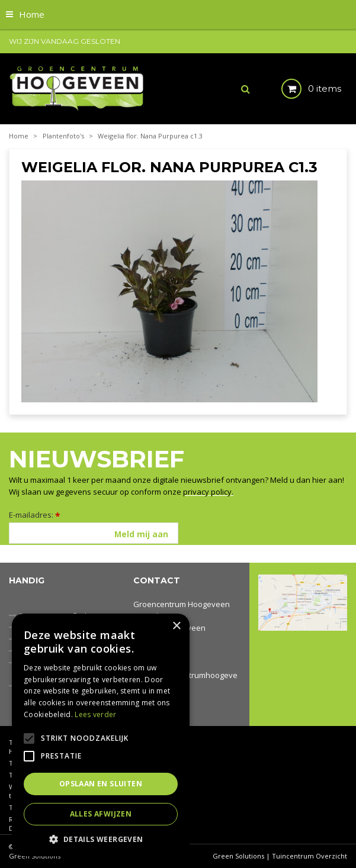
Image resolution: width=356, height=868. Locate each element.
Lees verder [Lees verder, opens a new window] (95, 714)
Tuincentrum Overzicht (310, 856)
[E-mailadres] (94, 533)
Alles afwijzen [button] (101, 814)
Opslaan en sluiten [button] (101, 784)
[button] (101, 839)
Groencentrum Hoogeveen (182, 604)
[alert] (101, 735)
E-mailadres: (35, 515)
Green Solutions (238, 856)
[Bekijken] (301, 89)
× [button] (176, 626)
